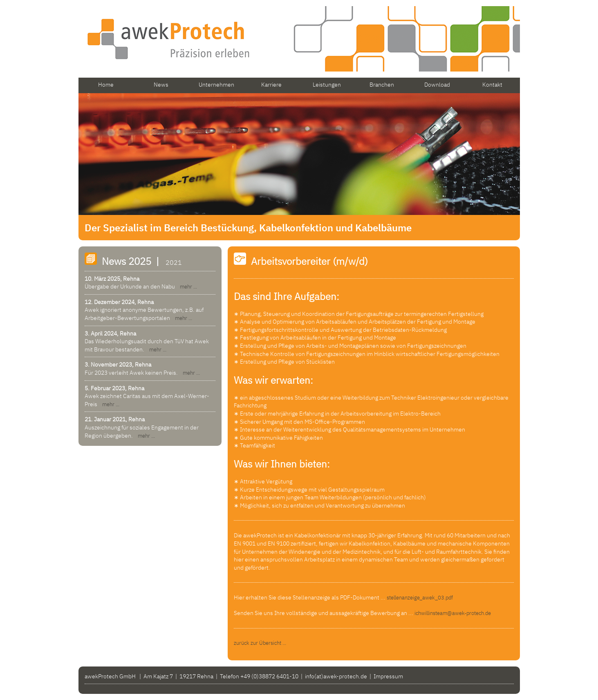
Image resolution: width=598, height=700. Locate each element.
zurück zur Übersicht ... (260, 643)
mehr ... (187, 287)
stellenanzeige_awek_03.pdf (420, 598)
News (161, 85)
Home (106, 85)
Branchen (382, 85)
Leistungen (327, 85)
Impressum (388, 676)
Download (437, 85)
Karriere (271, 85)
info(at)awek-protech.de (336, 676)
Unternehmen (216, 85)
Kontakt (492, 85)
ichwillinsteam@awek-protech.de (453, 613)
